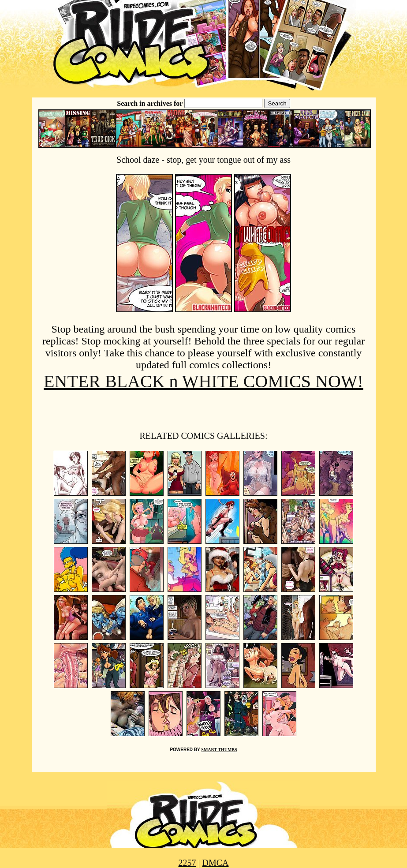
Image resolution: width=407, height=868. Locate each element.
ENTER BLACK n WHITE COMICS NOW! (203, 381)
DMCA (216, 863)
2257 (187, 863)
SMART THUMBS (219, 750)
